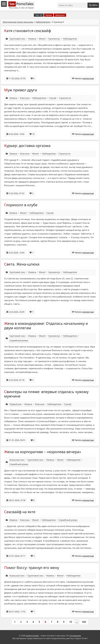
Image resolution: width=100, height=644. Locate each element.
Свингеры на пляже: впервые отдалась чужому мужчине (46, 394)
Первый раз (15, 404)
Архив (49, 15)
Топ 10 (39, 15)
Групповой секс (17, 39)
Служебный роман (19, 340)
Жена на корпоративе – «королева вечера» (43, 452)
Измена (32, 39)
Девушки (60, 15)
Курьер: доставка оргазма (27, 146)
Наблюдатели (43, 22)
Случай (53, 98)
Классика (25, 98)
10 (71, 622)
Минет (42, 39)
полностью (88, 78)
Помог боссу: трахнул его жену (32, 568)
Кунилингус (54, 39)
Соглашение (75, 636)
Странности (65, 98)
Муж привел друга (21, 90)
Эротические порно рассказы (18, 22)
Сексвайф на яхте (20, 512)
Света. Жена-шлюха (22, 264)
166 (84, 622)
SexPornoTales (32, 636)
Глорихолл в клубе (21, 205)
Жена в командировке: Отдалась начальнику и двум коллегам (46, 326)
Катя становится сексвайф (28, 31)
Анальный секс (17, 460)
